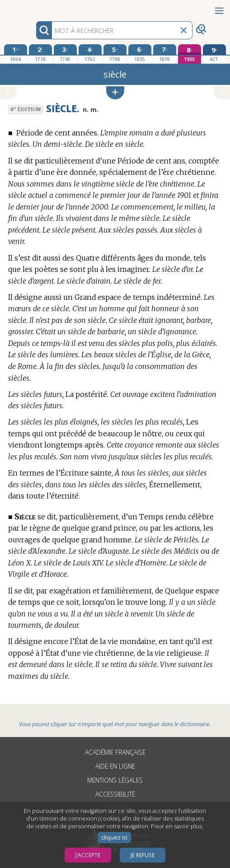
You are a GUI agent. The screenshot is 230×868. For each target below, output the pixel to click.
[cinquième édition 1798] (115, 54)
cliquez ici (114, 838)
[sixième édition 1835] (140, 54)
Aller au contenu (35, 8)
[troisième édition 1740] (65, 54)
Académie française (115, 752)
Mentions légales (115, 780)
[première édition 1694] (16, 54)
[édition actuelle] (214, 54)
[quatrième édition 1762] (90, 54)
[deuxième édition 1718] (40, 54)
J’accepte (88, 855)
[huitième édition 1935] (190, 54)
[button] (115, 93)
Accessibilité (115, 794)
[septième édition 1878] (165, 54)
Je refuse (143, 855)
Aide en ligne (115, 766)
